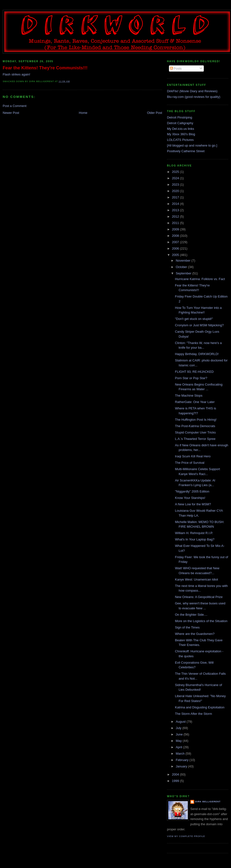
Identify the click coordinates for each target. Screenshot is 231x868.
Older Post (155, 113)
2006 (176, 248)
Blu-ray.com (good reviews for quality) (194, 97)
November (184, 261)
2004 (176, 774)
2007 (176, 242)
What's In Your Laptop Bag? (195, 539)
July (179, 728)
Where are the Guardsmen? (195, 634)
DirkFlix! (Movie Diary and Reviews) (192, 91)
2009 (176, 229)
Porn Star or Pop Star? (191, 378)
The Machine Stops (189, 396)
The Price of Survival (190, 463)
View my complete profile (186, 836)
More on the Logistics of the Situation (201, 621)
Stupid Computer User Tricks (195, 432)
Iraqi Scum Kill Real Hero (193, 456)
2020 (176, 191)
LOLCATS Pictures (180, 140)
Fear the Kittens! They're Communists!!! (45, 68)
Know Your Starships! (190, 498)
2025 (176, 172)
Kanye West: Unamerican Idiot (196, 579)
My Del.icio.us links (181, 129)
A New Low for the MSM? (193, 504)
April (180, 747)
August (181, 722)
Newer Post (11, 113)
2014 (176, 204)
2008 (176, 236)
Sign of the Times (187, 627)
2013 (176, 210)
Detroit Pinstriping (180, 117)
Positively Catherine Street (186, 151)
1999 (176, 781)
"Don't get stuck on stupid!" (194, 319)
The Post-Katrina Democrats (195, 426)
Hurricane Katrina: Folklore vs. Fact (200, 279)
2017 (176, 197)
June (180, 734)
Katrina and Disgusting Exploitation (200, 707)
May (179, 741)
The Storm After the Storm (193, 714)
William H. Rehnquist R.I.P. (194, 533)
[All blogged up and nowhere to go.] (192, 145)
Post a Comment (15, 106)
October (182, 267)
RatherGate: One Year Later (195, 402)
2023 (176, 185)
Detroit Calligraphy (180, 123)
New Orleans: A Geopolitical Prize (199, 597)
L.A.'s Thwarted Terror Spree (195, 439)
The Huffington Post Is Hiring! (196, 420)
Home (83, 113)
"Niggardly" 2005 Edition (192, 491)
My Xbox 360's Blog (181, 134)
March (181, 754)
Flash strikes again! (16, 74)
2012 (176, 217)
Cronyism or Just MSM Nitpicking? (199, 325)
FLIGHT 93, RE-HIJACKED (194, 372)
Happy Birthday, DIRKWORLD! (197, 354)
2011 (176, 223)
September (184, 273)
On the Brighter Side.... (191, 615)
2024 (176, 178)
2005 (176, 255)
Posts (176, 68)
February (183, 760)
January (182, 766)
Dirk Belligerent (208, 802)
